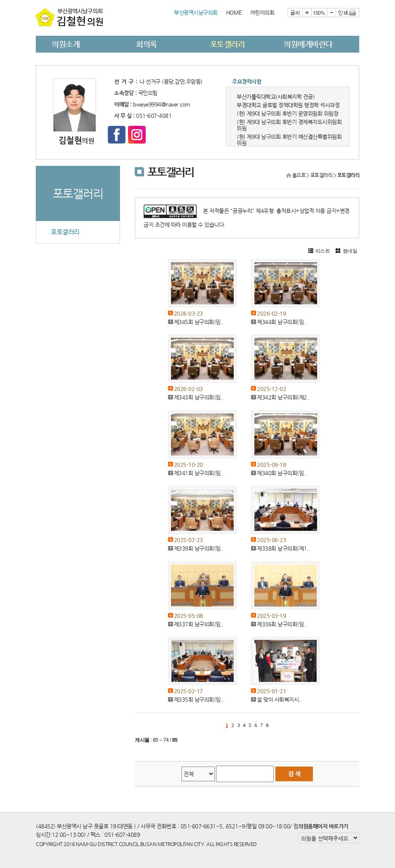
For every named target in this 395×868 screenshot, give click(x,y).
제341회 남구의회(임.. (199, 473)
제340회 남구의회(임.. (282, 473)
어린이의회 (262, 12)
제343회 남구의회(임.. (199, 397)
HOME (234, 12)
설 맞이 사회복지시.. (279, 699)
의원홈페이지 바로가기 (323, 826)
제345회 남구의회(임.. (199, 322)
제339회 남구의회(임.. (199, 548)
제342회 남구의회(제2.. (283, 397)
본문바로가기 (36, 0)
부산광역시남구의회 (196, 12)
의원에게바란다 (308, 44)
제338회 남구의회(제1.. (283, 548)
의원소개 (66, 44)
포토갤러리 (228, 44)
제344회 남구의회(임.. (282, 322)
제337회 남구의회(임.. (199, 624)
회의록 (147, 44)
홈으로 (299, 175)
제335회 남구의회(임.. (199, 699)
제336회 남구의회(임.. (282, 624)
